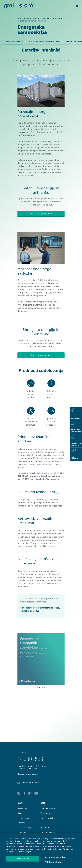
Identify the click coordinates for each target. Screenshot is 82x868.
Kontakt (22, 752)
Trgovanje (21, 823)
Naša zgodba (23, 808)
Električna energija (48, 808)
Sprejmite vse (23, 858)
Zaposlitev (22, 832)
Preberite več (28, 681)
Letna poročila (23, 818)
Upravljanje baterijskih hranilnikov (45, 42)
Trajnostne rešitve (48, 818)
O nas (20, 813)
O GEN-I (21, 803)
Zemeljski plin (46, 813)
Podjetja (45, 828)
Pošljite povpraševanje (41, 214)
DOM (43, 803)
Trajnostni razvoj (24, 828)
